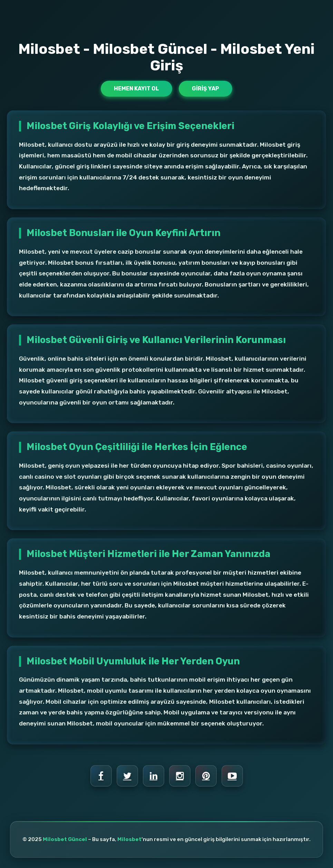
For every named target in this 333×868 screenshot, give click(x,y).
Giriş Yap (205, 89)
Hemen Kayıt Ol (136, 89)
